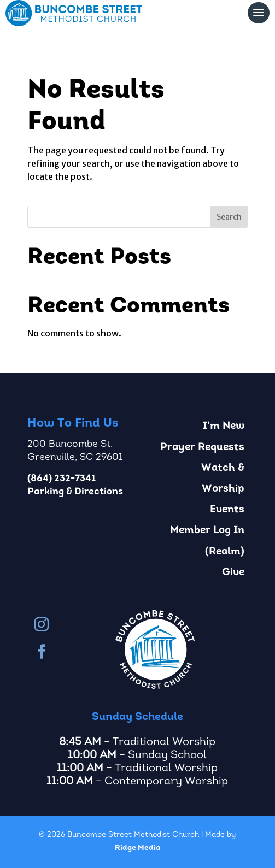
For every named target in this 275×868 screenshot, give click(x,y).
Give (233, 573)
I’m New (224, 426)
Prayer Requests (202, 448)
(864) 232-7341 (62, 479)
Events (227, 510)
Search (229, 217)
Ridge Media (137, 848)
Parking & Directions (75, 492)
